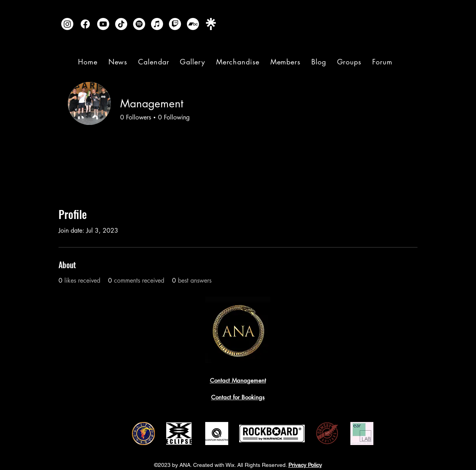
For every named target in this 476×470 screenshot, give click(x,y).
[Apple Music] (157, 24)
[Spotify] (139, 24)
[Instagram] (67, 24)
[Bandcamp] (193, 24)
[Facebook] (85, 24)
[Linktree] (211, 24)
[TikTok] (121, 24)
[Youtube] (103, 24)
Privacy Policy (305, 465)
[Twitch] (175, 24)
